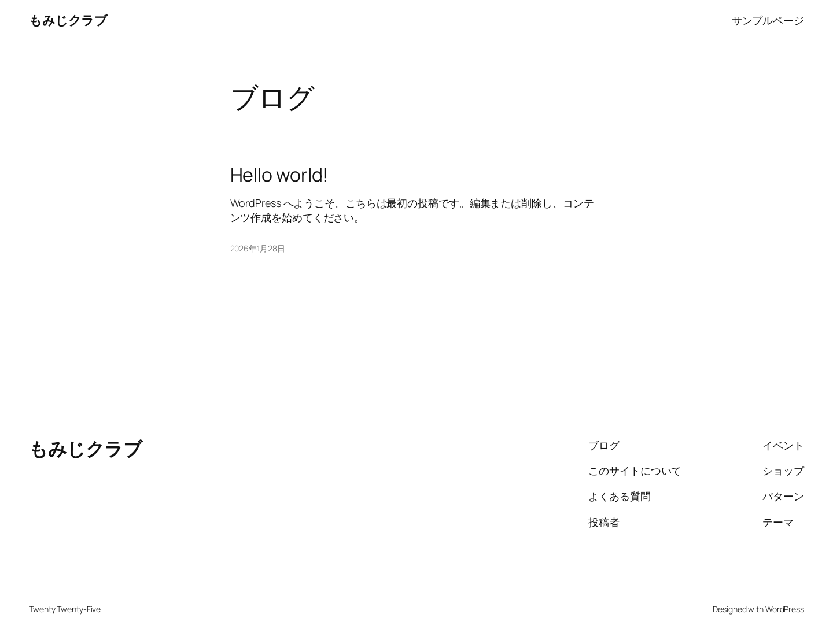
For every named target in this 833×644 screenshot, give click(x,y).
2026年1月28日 (258, 248)
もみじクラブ (68, 20)
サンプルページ (768, 20)
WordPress (785, 609)
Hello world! (279, 175)
